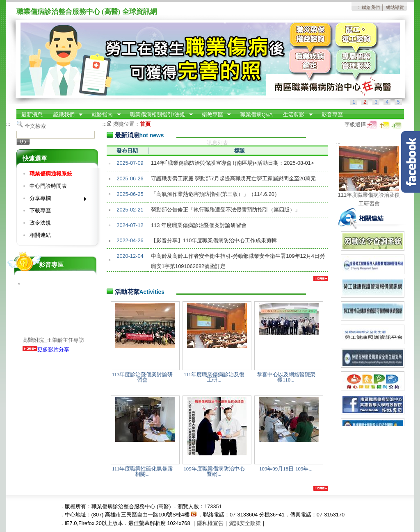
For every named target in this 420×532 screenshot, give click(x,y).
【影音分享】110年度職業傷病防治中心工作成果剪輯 (214, 240)
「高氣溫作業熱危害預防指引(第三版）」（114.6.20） (215, 194)
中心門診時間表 (48, 186)
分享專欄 (55, 200)
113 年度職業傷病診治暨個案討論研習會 (199, 225)
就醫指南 (104, 115)
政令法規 (40, 223)
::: (360, 7)
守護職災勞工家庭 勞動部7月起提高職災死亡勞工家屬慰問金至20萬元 (233, 178)
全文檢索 (35, 126)
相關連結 (40, 235)
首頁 (145, 124)
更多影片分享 (46, 349)
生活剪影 (295, 115)
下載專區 (40, 210)
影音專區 (332, 115)
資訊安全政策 (245, 523)
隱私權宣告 (210, 523)
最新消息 (32, 115)
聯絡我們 (371, 7)
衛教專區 (214, 115)
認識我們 (65, 115)
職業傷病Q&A (257, 115)
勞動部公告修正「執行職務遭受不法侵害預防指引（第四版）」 (226, 210)
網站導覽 (395, 7)
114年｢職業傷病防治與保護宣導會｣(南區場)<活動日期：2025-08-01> (232, 163)
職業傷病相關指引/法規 (159, 115)
